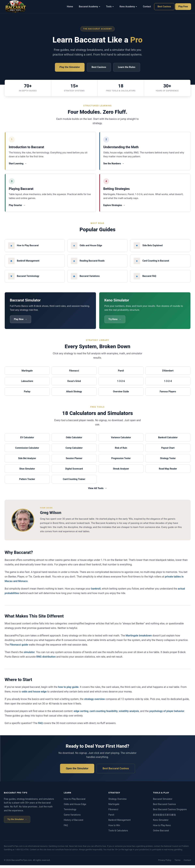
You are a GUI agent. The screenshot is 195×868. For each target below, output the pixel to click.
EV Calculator (27, 440)
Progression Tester (121, 461)
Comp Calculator (74, 451)
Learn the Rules (128, 67)
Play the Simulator (68, 67)
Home (70, 7)
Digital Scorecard (74, 471)
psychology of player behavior (167, 714)
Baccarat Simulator (163, 802)
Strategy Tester (168, 461)
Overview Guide (121, 394)
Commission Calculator (27, 451)
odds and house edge (34, 694)
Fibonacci (74, 373)
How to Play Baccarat (75, 802)
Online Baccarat (161, 833)
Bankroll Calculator (168, 440)
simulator (29, 655)
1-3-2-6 (121, 384)
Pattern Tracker (27, 482)
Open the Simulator (77, 771)
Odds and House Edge (75, 807)
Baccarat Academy (90, 7)
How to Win (114, 828)
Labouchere (27, 384)
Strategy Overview (117, 802)
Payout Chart (168, 451)
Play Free (183, 7)
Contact (147, 7)
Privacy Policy (165, 863)
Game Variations (72, 817)
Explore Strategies (113, 207)
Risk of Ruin (121, 451)
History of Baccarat (73, 823)
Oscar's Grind (74, 384)
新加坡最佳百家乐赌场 (164, 817)
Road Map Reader (168, 471)
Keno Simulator (161, 823)
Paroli (121, 373)
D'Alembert (168, 373)
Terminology (70, 812)
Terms (177, 863)
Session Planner (74, 461)
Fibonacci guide (19, 647)
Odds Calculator (74, 440)
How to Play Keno (162, 828)
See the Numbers (113, 164)
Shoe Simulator (27, 471)
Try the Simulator (16, 822)
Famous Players (168, 394)
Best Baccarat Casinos (116, 771)
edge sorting (81, 714)
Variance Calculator (121, 440)
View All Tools (96, 491)
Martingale (27, 373)
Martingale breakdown (139, 638)
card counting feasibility (104, 714)
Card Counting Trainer (74, 482)
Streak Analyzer (121, 471)
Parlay (27, 394)
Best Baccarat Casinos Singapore (170, 812)
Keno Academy (128, 7)
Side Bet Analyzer (27, 461)
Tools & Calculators (118, 833)
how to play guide (68, 690)
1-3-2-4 (168, 384)
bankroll (96, 591)
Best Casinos (164, 7)
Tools (110, 7)
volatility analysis (129, 714)
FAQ (40, 726)
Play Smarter (16, 207)
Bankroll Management (119, 823)
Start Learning (17, 164)
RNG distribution (46, 659)
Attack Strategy (74, 394)
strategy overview (95, 702)
